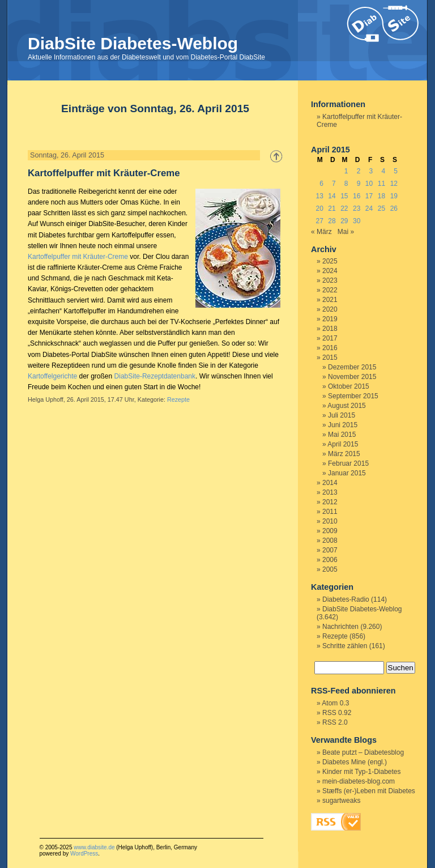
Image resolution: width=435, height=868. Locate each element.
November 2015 (352, 377)
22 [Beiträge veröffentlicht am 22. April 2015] (344, 209)
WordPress (84, 854)
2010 (330, 521)
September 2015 (353, 396)
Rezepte (178, 399)
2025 (330, 261)
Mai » (346, 232)
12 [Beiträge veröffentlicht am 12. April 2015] (394, 184)
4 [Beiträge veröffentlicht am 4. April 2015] (383, 171)
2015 (330, 358)
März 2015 (344, 454)
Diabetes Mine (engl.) (355, 762)
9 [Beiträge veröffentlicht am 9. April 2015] (359, 184)
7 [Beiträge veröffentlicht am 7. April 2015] (334, 184)
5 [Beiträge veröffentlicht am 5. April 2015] (396, 171)
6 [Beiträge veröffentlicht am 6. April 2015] (321, 184)
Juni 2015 (343, 425)
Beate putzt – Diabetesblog (363, 752)
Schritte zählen (345, 646)
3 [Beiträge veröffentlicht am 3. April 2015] (371, 171)
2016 (330, 348)
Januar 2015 (347, 473)
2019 (330, 319)
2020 (330, 309)
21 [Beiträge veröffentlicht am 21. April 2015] (332, 209)
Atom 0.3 (335, 703)
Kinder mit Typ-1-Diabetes (362, 772)
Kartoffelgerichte (52, 376)
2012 (330, 502)
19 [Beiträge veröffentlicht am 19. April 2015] (394, 196)
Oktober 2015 (349, 386)
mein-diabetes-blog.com (359, 781)
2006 (330, 560)
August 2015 (346, 406)
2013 (330, 492)
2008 (330, 541)
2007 (330, 550)
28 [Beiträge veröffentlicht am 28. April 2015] (332, 221)
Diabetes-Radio (346, 599)
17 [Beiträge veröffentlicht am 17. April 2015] (369, 196)
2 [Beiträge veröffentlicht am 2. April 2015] (359, 171)
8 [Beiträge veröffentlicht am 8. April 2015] (346, 184)
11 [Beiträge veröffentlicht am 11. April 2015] (381, 184)
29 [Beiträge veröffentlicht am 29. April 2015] (344, 221)
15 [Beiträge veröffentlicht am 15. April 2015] (344, 196)
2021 (330, 300)
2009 (330, 531)
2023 (330, 280)
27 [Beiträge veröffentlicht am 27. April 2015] (319, 221)
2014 (330, 483)
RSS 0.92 (337, 713)
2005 (330, 569)
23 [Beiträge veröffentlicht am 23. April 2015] (357, 209)
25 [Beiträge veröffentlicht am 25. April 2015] (381, 209)
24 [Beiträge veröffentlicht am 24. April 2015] (369, 209)
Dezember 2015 (352, 367)
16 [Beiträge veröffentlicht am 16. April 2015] (357, 196)
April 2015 (343, 444)
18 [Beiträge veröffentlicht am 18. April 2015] (381, 196)
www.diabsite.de (94, 847)
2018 (330, 329)
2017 (330, 338)
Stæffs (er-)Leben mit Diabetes (369, 791)
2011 (330, 512)
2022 (330, 290)
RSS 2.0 (335, 722)
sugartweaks (341, 801)
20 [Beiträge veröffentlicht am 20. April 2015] (319, 209)
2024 (330, 271)
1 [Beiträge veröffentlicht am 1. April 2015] (346, 171)
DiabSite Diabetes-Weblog (133, 43)
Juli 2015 (342, 415)
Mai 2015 (342, 435)
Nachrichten (340, 627)
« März (321, 232)
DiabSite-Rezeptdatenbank (155, 376)
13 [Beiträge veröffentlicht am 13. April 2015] (319, 196)
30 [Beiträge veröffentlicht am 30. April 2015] (357, 221)
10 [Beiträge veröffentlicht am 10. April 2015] (369, 184)
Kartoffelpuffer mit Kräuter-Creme (104, 173)
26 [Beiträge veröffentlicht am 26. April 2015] (394, 209)
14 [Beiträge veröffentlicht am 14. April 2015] (332, 196)
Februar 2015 (348, 463)
